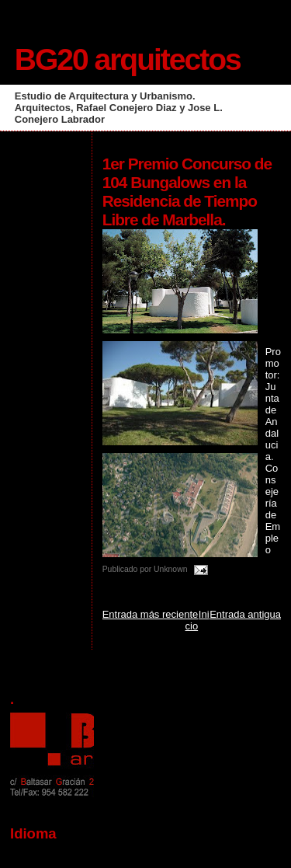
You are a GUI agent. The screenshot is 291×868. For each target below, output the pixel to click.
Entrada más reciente (151, 614)
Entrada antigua (245, 614)
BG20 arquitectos (128, 59)
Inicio (197, 620)
